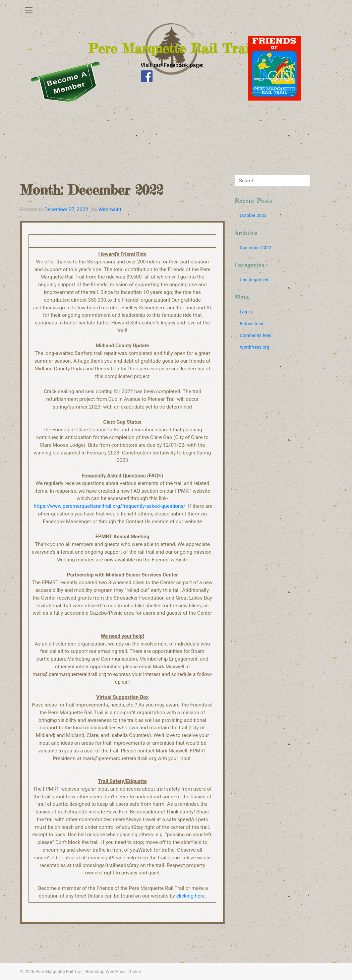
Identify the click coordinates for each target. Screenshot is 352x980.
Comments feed (256, 335)
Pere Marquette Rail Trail (59, 971)
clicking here (191, 896)
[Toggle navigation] (29, 10)
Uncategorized (254, 280)
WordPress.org (254, 347)
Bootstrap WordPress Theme (113, 971)
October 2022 (253, 215)
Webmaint (110, 209)
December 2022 (255, 248)
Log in (246, 312)
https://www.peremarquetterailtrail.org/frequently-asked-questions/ (109, 506)
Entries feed (251, 324)
